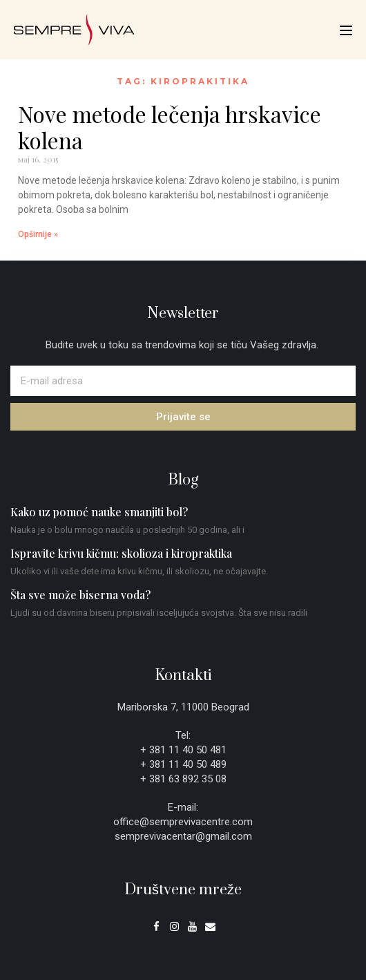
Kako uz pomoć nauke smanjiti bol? (99, 512)
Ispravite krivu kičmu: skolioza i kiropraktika (121, 553)
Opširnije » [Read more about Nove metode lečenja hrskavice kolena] (38, 234)
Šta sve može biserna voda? (80, 595)
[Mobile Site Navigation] (346, 30)
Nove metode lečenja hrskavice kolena (170, 127)
